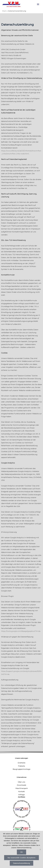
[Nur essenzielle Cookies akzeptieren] (40, 849)
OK (22, 852)
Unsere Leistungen (21, 758)
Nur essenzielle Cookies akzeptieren (21, 858)
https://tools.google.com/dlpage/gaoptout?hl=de (21, 631)
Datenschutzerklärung (22, 863)
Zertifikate (21, 797)
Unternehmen (22, 777)
